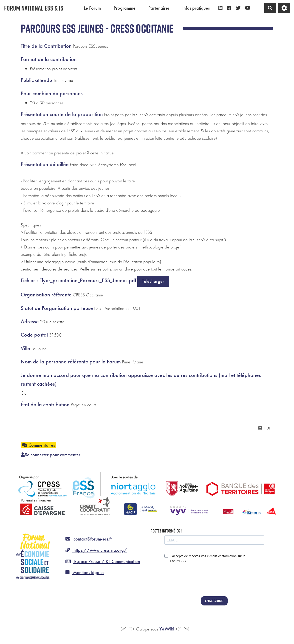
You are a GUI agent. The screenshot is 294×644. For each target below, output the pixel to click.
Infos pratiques (196, 8)
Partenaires (159, 8)
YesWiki (167, 629)
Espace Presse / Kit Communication (103, 561)
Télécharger (153, 281)
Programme (125, 8)
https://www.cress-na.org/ (96, 550)
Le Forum (92, 8)
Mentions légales (85, 572)
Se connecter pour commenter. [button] (51, 455)
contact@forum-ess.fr (89, 539)
